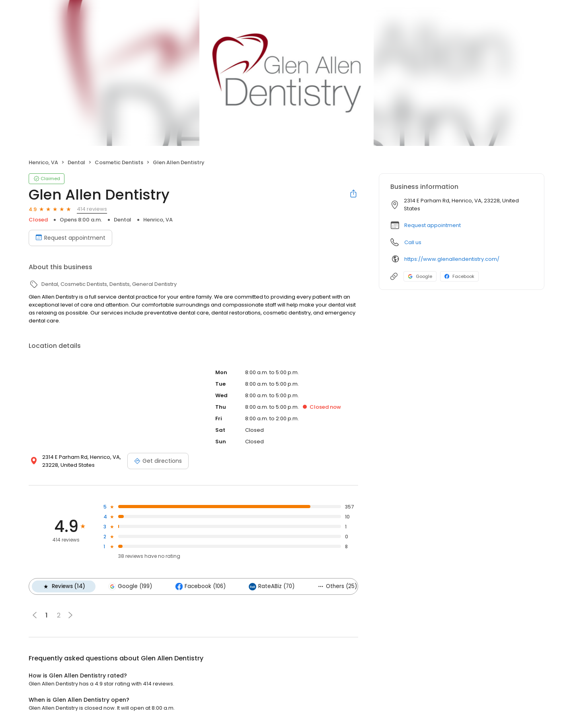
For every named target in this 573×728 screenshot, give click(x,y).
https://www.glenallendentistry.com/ (452, 259)
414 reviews (92, 209)
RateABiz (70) (272, 586)
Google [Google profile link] (420, 276)
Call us (413, 242)
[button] (70, 615)
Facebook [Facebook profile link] (459, 276)
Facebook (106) (200, 586)
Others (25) (337, 586)
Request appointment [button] (433, 225)
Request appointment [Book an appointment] (70, 238)
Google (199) (130, 586)
